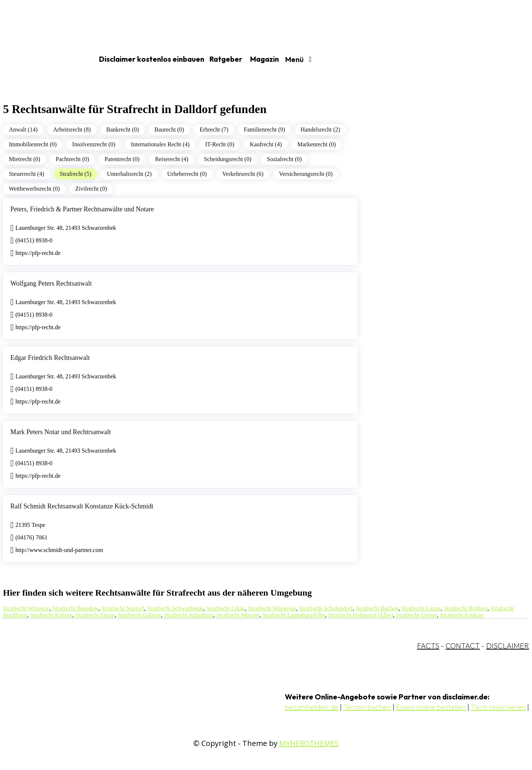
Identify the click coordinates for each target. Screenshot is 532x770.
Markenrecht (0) (317, 144)
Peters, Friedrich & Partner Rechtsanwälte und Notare (82, 209)
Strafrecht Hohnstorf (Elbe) (361, 615)
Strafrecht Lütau (226, 608)
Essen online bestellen (431, 707)
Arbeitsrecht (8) (72, 130)
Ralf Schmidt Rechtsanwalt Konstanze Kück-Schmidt (82, 506)
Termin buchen (367, 707)
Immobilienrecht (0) (33, 144)
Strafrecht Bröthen (466, 608)
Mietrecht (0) (25, 159)
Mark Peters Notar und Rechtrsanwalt (61, 432)
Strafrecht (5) (76, 174)
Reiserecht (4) (172, 159)
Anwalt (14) (23, 130)
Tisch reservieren (498, 707)
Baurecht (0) (169, 130)
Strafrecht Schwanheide (175, 608)
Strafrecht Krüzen (51, 615)
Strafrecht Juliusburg (189, 615)
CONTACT (463, 646)
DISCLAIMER (508, 646)
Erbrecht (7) (214, 130)
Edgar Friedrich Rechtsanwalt (50, 358)
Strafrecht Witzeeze (26, 608)
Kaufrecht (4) (266, 144)
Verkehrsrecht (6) (243, 174)
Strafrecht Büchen (377, 608)
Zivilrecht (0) (91, 189)
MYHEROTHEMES (309, 743)
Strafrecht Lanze (421, 608)
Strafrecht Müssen (238, 615)
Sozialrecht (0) (284, 159)
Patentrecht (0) (122, 159)
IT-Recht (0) (220, 144)
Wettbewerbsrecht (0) (34, 189)
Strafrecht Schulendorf (326, 608)
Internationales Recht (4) (160, 144)
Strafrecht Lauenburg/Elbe (294, 615)
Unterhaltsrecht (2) (129, 174)
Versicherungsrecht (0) (306, 174)
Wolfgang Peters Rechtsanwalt (51, 283)
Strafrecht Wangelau (272, 608)
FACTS (428, 646)
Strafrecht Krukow (462, 615)
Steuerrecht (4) (27, 174)
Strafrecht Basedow (76, 608)
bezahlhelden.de (312, 707)
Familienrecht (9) (265, 130)
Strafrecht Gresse (417, 615)
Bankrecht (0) (123, 130)
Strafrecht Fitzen (95, 615)
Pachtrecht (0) (72, 159)
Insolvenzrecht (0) (94, 144)
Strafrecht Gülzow (139, 615)
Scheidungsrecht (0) (228, 159)
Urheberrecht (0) (187, 174)
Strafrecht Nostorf (123, 608)
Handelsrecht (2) (320, 130)
